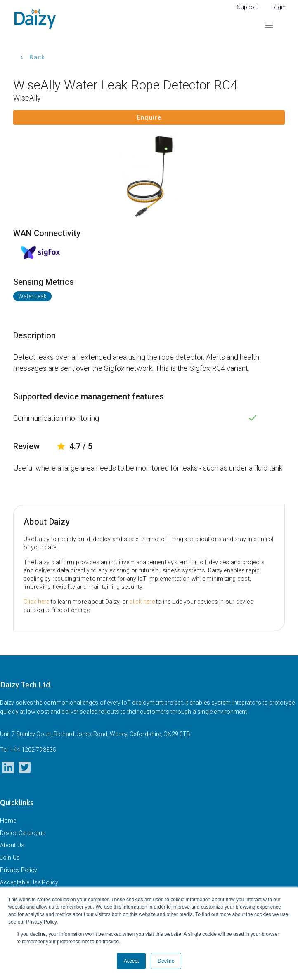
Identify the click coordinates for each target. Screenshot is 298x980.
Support (247, 7)
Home (8, 821)
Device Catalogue (23, 833)
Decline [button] (166, 961)
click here (142, 602)
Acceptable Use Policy (29, 882)
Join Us (10, 858)
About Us (12, 845)
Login (278, 7)
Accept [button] (131, 961)
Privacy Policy (19, 870)
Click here (37, 602)
